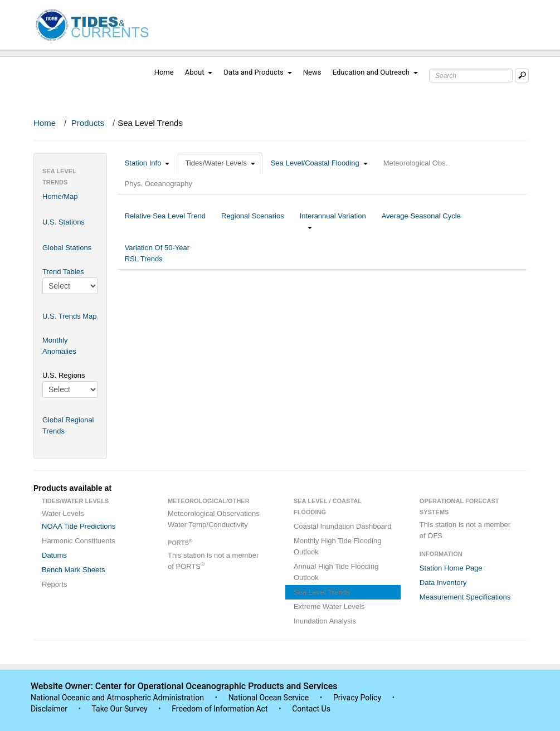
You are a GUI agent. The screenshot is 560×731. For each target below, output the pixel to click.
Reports (55, 584)
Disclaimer (49, 709)
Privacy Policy (357, 698)
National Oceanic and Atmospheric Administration (117, 698)
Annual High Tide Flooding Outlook (336, 572)
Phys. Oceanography (159, 184)
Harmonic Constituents (79, 541)
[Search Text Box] (471, 75)
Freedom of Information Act (220, 709)
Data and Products (258, 72)
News (312, 72)
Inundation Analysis (325, 621)
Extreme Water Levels (329, 606)
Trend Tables (63, 272)
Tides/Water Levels (220, 163)
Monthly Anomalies (59, 346)
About (199, 72)
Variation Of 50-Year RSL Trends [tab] (157, 253)
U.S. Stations (64, 222)
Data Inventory (443, 583)
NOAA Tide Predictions (79, 526)
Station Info (147, 163)
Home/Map (60, 196)
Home (164, 72)
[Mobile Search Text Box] (522, 75)
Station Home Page (451, 568)
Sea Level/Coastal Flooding (319, 163)
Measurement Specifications (465, 597)
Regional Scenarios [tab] (253, 221)
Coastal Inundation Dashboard (343, 526)
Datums (54, 555)
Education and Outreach (375, 72)
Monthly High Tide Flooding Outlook (338, 546)
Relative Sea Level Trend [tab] (165, 221)
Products (88, 123)
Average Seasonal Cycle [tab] (421, 221)
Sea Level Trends (322, 592)
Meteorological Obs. (416, 163)
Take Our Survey (120, 709)
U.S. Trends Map (70, 316)
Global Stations (67, 248)
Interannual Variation (333, 221)
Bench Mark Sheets (73, 570)
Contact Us (311, 709)
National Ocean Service (269, 698)
